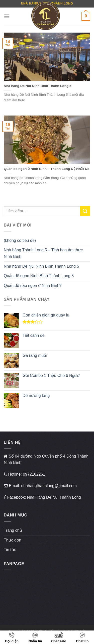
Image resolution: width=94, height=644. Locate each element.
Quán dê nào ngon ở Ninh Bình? (33, 286)
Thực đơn (13, 540)
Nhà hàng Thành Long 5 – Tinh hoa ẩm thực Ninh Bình (43, 253)
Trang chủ (13, 530)
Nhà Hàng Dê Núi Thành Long (54, 497)
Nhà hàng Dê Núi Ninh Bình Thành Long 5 (41, 266)
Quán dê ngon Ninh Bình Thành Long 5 (39, 276)
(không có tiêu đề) (20, 240)
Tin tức (10, 550)
